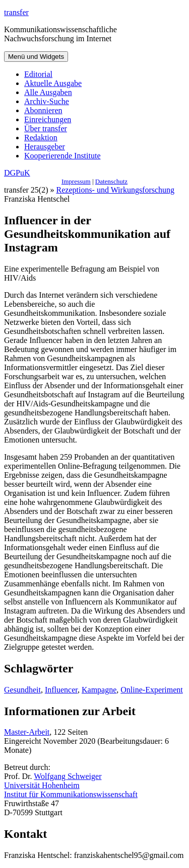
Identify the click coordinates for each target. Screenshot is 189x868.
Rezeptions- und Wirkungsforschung (116, 190)
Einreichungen (48, 119)
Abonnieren (43, 110)
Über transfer (46, 128)
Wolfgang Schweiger (68, 776)
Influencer (61, 690)
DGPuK (17, 173)
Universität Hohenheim (42, 785)
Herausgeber (45, 147)
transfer (16, 12)
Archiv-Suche (47, 101)
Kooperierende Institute (62, 156)
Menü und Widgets (36, 57)
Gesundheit (22, 690)
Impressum (76, 181)
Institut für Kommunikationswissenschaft (71, 794)
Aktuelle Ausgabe (53, 83)
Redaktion (41, 138)
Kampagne (99, 690)
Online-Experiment (152, 690)
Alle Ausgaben (48, 92)
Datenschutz (111, 181)
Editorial (38, 74)
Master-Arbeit (27, 732)
